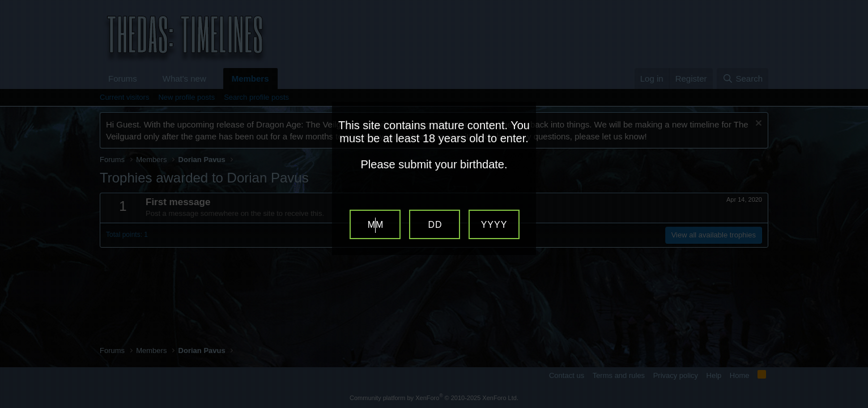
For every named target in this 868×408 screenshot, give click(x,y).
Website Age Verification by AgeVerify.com (854, 405)
